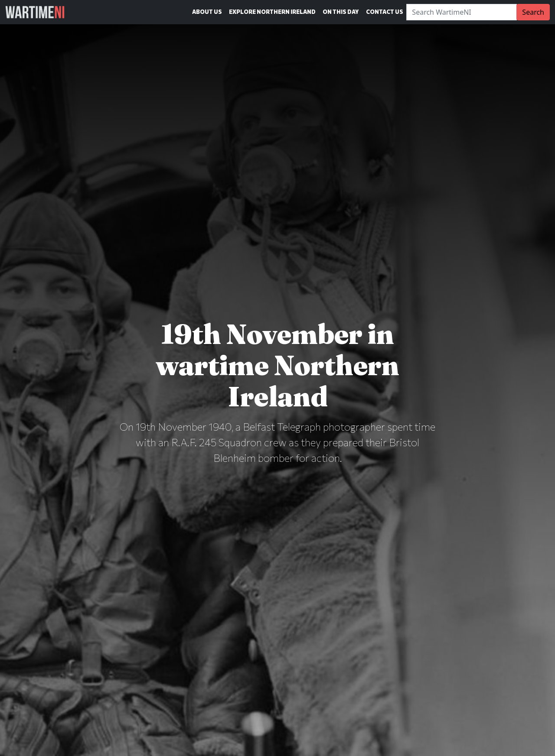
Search (533, 12)
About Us (207, 12)
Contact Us (385, 12)
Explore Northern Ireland (272, 12)
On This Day (341, 12)
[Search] (462, 12)
